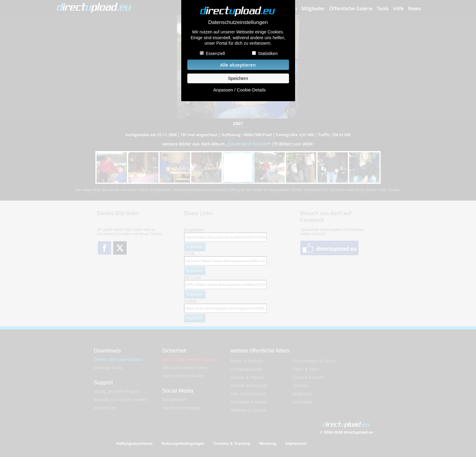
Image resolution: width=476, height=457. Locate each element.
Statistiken (268, 53)
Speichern (238, 78)
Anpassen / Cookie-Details (239, 90)
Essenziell (215, 53)
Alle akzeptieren (238, 65)
